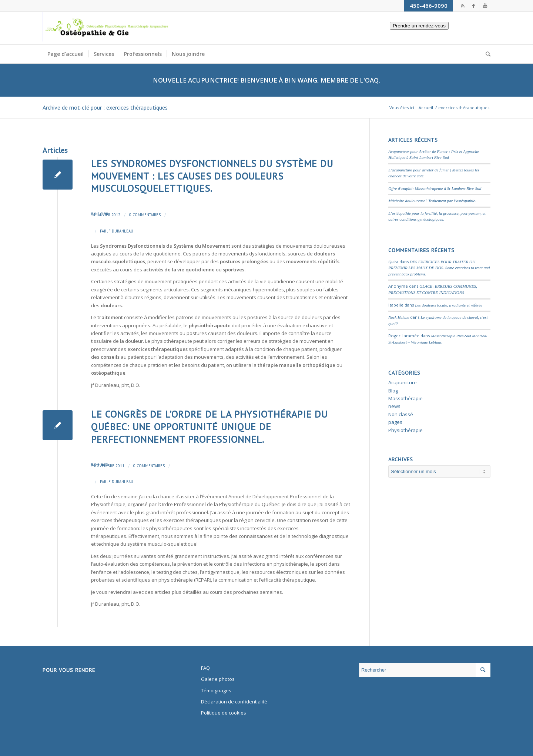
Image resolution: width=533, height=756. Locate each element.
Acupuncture (403, 382)
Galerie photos (218, 679)
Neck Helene (399, 317)
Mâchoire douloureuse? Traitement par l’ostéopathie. (432, 201)
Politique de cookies (224, 713)
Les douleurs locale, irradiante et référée (449, 305)
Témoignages (216, 690)
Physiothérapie (405, 430)
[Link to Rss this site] (462, 6)
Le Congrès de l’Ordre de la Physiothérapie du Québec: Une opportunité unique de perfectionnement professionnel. (209, 427)
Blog (104, 214)
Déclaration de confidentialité (234, 702)
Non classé (401, 414)
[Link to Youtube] (485, 6)
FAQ (205, 668)
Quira (393, 262)
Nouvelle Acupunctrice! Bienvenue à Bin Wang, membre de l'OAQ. (266, 80)
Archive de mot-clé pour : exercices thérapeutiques (105, 107)
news (394, 406)
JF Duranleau (120, 231)
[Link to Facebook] (474, 6)
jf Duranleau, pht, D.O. (116, 385)
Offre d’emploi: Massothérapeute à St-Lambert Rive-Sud (435, 188)
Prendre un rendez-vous (415, 35)
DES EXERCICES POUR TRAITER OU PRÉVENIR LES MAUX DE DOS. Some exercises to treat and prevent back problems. (439, 268)
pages (395, 422)
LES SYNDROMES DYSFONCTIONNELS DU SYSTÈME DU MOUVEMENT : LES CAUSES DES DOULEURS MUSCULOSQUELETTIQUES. (212, 176)
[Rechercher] (486, 54)
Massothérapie (405, 398)
